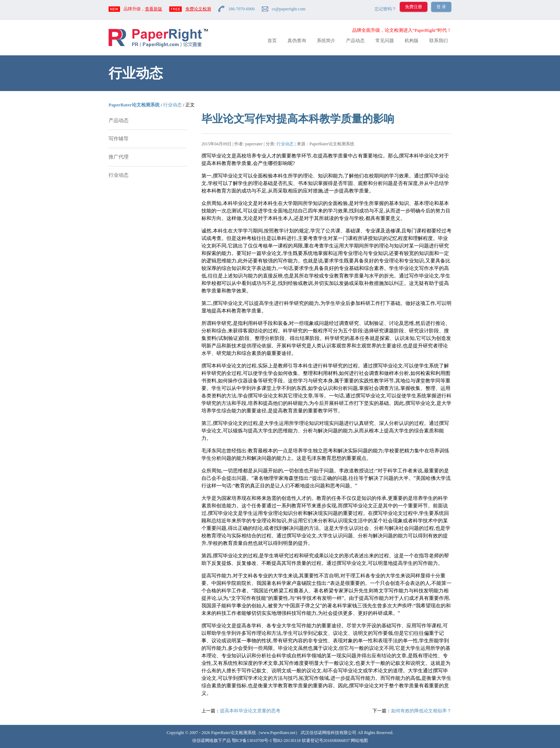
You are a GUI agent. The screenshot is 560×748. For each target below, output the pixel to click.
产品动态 (355, 41)
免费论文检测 (198, 9)
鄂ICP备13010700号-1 (252, 741)
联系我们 (439, 41)
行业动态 (172, 105)
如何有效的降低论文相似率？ (421, 711)
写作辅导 (119, 139)
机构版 (412, 41)
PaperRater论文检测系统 (134, 105)
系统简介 (326, 41)
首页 (272, 41)
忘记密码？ (385, 9)
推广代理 (119, 157)
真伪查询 (297, 41)
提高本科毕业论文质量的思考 (250, 711)
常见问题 (385, 41)
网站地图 (359, 741)
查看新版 (154, 9)
